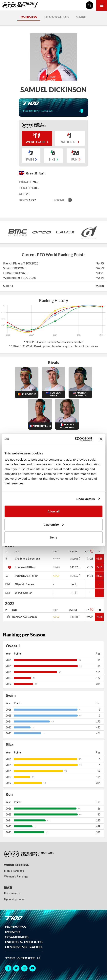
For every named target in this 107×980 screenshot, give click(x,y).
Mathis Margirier (67, 426)
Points (13, 932)
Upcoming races (14, 899)
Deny (54, 537)
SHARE (81, 17)
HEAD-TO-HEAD (57, 17)
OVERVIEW (29, 17)
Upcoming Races (24, 947)
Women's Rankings (16, 876)
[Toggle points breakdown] (79, 559)
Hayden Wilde (55, 394)
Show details (86, 499)
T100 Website (21, 958)
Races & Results (24, 942)
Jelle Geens (29, 394)
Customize (54, 524)
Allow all (54, 511)
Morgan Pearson (81, 394)
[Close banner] (101, 439)
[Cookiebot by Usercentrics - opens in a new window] (75, 439)
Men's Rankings (14, 871)
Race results (12, 893)
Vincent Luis (42, 426)
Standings (17, 937)
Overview (16, 927)
